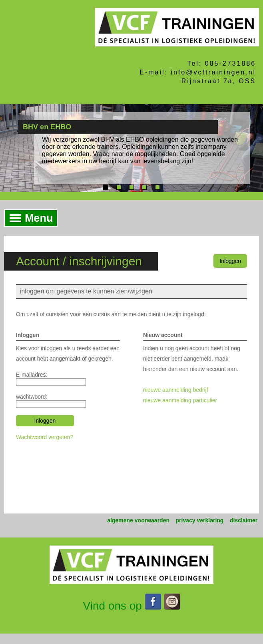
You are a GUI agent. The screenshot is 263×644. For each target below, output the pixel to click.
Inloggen (230, 261)
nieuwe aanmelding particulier (180, 400)
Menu (29, 218)
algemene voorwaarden (138, 520)
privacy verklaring (200, 520)
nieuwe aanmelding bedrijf (176, 390)
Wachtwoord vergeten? (45, 437)
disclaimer (244, 520)
